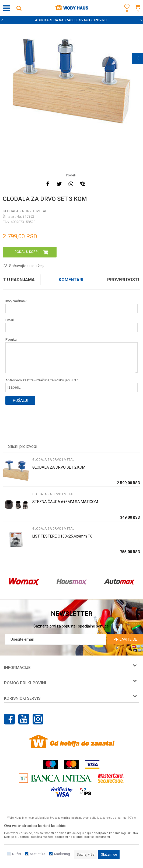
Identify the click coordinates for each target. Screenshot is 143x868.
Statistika (38, 854)
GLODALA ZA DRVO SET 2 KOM (59, 467)
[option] (71, 20)
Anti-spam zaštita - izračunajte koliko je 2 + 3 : (42, 380)
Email (10, 320)
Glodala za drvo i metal (25, 211)
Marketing (62, 854)
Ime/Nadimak (16, 301)
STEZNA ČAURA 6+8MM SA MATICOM (65, 502)
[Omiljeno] (125, 14)
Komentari (71, 280)
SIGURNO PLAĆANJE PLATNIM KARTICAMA (71, 20)
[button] (19, 8)
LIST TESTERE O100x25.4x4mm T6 (62, 536)
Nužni (17, 854)
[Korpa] (138, 14)
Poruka (11, 339)
